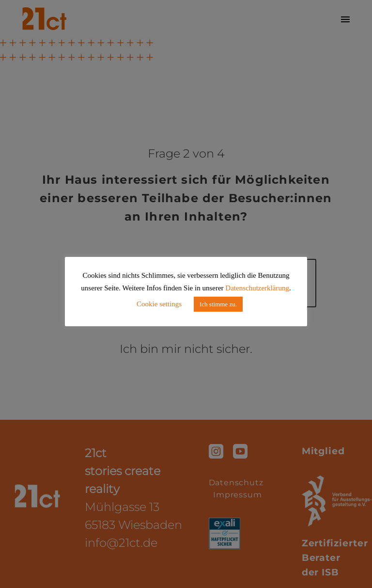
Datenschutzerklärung (257, 288)
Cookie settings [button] (159, 304)
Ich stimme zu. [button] (218, 304)
